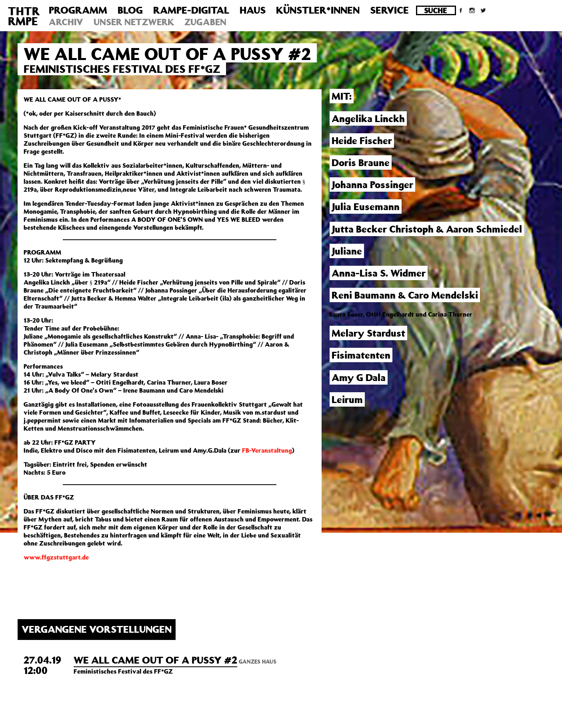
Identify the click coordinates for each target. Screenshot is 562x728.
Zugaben (205, 22)
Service (389, 10)
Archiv (66, 22)
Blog (130, 10)
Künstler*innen (318, 10)
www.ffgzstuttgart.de (56, 557)
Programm (78, 10)
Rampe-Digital (191, 10)
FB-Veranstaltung (267, 450)
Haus (253, 10)
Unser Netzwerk (134, 22)
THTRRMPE (24, 16)
